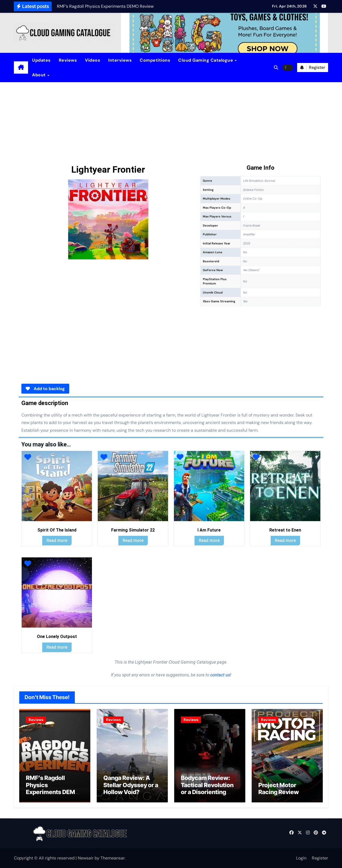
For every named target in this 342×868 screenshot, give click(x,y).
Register (320, 858)
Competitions (155, 60)
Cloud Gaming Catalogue (206, 60)
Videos (93, 60)
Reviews (68, 60)
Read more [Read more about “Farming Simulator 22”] (133, 540)
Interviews (120, 60)
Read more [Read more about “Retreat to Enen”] (285, 540)
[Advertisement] (171, 122)
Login (301, 858)
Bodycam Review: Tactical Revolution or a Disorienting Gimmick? (207, 788)
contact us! (220, 675)
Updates (41, 60)
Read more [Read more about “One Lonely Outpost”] (57, 647)
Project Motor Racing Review (279, 788)
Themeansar (112, 858)
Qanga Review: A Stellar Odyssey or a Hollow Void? (131, 785)
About (39, 75)
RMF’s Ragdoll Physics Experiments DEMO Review (53, 788)
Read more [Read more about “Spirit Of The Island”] (57, 540)
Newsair (86, 858)
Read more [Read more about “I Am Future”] (209, 540)
